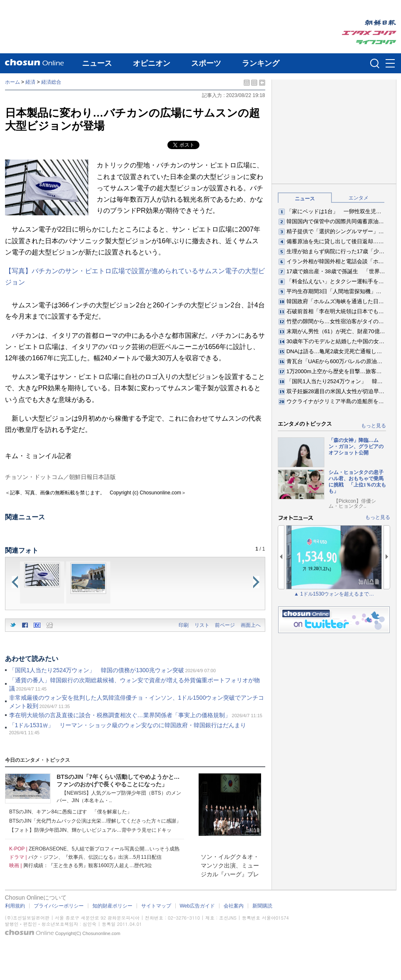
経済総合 (51, 82)
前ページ (225, 625)
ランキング (261, 63)
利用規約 (15, 906)
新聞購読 (262, 906)
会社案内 (234, 906)
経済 (30, 82)
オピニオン (152, 63)
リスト (202, 625)
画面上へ (251, 625)
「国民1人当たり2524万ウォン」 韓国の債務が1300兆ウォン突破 (97, 670)
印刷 (184, 625)
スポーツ (206, 63)
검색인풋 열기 (375, 63)
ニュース (97, 63)
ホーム (12, 82)
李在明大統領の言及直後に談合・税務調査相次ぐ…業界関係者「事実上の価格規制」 (120, 715)
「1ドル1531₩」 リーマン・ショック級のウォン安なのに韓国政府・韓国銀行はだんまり (128, 725)
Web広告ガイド (197, 906)
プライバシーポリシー (59, 906)
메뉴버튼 (390, 64)
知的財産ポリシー (112, 906)
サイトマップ (156, 906)
